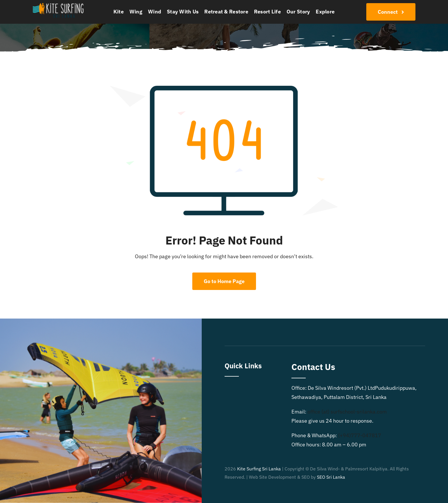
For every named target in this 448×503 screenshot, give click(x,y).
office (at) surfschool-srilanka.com (347, 412)
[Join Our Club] (391, 12)
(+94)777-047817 (360, 435)
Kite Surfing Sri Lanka (259, 469)
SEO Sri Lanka (331, 477)
